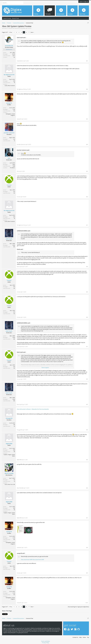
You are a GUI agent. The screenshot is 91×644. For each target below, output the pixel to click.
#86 (87, 197)
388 (14, 450)
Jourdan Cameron (9, 133)
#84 (87, 144)
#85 (87, 171)
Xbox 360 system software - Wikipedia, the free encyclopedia (33, 409)
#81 (87, 61)
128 (14, 425)
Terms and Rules (45, 641)
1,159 (14, 109)
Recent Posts (16, 18)
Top (88, 637)
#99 (87, 573)
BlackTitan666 (9, 473)
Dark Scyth (9, 239)
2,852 (14, 165)
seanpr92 (9, 103)
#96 (87, 488)
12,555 (13, 54)
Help (80, 637)
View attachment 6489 (26, 560)
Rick (9, 158)
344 (14, 81)
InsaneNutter (9, 46)
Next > (32, 32)
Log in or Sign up (84, 1)
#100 (87, 603)
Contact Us (75, 637)
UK (14, 57)
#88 (87, 267)
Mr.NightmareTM (9, 75)
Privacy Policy (45, 643)
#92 (87, 379)
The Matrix (12, 168)
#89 (87, 292)
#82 (87, 89)
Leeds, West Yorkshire (10, 86)
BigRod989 (9, 444)
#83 (87, 119)
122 (14, 139)
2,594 (14, 245)
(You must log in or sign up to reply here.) (78, 607)
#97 (87, 518)
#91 (87, 346)
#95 (87, 460)
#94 (87, 430)
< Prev (10, 32)
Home (84, 637)
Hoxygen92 (9, 418)
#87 (87, 225)
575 (14, 191)
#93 (87, 404)
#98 (87, 548)
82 (14, 480)
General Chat (11, 28)
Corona (9, 185)
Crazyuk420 (22, 28)
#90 (87, 317)
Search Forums (7, 18)
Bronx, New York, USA (10, 484)
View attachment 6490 (38, 560)
